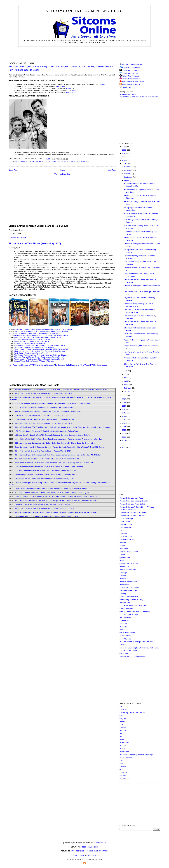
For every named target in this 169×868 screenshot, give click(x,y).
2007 (124, 440)
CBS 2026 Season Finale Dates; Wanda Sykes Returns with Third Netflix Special (45, 471)
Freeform (123, 728)
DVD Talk (123, 627)
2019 (124, 399)
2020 (124, 396)
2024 (124, 153)
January (128, 391)
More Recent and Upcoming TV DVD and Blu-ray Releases (31, 365)
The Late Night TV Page (129, 615)
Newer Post (13, 170)
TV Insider (61, 86)
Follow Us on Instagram (131, 79)
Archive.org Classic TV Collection (132, 713)
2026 (124, 147)
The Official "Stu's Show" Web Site (133, 606)
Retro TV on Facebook (128, 582)
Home (63, 170)
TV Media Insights (126, 609)
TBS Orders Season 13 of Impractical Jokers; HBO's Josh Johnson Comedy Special (47, 516)
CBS (121, 716)
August (127, 180)
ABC (121, 707)
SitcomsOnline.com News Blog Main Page (89, 851)
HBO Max (123, 731)
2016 (124, 409)
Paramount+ (124, 743)
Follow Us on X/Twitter (131, 70)
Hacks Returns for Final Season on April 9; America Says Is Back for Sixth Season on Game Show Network (55, 500)
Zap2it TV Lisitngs (126, 519)
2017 (124, 406)
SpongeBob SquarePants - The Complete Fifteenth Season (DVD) (40, 345)
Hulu (121, 734)
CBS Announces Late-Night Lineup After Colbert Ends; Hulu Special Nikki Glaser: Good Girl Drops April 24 (55, 443)
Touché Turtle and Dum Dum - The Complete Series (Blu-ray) (38, 333)
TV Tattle (123, 576)
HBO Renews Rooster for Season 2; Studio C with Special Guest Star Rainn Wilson (46, 431)
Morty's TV (124, 561)
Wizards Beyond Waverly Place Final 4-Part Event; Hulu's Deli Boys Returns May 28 (47, 459)
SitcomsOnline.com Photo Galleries (133, 504)
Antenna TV (124, 621)
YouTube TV (124, 779)
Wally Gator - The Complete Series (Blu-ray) (31, 353)
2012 (124, 423)
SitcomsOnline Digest (38, 162)
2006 (124, 444)
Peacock (123, 746)
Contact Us (125, 87)
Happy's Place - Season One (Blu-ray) (29, 341)
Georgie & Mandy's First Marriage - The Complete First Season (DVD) (41, 335)
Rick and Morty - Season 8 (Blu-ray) (28, 343)
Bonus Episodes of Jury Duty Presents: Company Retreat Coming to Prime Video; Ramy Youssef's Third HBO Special (59, 447)
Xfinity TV (123, 773)
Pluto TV (123, 749)
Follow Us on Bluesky (130, 73)
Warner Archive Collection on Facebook (135, 612)
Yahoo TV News (126, 522)
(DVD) (59, 337)
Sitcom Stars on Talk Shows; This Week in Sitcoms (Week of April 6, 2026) (43, 451)
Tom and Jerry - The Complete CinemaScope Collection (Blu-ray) (39, 359)
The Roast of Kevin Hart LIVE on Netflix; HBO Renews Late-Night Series (42, 504)
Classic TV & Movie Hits (129, 564)
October (128, 174)
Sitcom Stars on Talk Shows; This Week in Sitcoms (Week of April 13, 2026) (43, 423)
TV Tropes (123, 645)
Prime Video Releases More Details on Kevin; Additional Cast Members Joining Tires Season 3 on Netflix (55, 463)
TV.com (122, 555)
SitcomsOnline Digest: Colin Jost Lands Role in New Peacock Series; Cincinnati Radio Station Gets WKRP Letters (58, 455)
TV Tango (123, 573)
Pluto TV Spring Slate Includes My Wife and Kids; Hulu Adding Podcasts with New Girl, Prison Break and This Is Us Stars (61, 389)
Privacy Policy (78, 855)
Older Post (112, 170)
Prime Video (124, 752)
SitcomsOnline (70, 92)
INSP (121, 630)
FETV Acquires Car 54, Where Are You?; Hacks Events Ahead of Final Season (44, 419)
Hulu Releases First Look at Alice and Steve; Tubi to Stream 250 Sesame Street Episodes (49, 467)
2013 (124, 420)
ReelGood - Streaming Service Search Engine (137, 755)
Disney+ (123, 722)
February (128, 388)
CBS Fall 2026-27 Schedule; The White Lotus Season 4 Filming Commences (44, 407)
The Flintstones (68, 162)
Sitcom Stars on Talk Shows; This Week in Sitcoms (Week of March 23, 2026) (44, 508)
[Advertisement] (84, 54)
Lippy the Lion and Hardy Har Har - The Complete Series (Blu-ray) (40, 351)
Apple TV (123, 710)
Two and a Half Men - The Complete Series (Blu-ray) (34, 347)
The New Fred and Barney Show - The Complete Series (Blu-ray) (39, 357)
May (126, 378)
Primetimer (124, 549)
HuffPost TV (124, 567)
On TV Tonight (125, 653)
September (129, 177)
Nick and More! (125, 603)
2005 (124, 447)
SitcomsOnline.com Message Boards (134, 501)
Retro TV (123, 579)
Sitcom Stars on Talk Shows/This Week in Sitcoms (139, 97)
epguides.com (125, 558)
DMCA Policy (92, 855)
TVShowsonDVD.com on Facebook (133, 513)
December (128, 167)
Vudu (121, 770)
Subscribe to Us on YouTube (133, 82)
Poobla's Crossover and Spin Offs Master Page (137, 642)
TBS (121, 761)
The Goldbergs (83, 162)
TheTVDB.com (125, 639)
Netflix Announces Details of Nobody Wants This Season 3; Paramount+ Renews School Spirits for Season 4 (56, 497)
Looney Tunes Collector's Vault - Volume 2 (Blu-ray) (34, 361)
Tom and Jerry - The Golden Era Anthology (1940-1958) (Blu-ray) (39, 349)
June (126, 374)
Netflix (122, 740)
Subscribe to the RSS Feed (133, 85)
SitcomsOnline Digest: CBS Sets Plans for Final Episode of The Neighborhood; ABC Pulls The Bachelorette (55, 512)
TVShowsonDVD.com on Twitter (132, 516)
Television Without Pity (128, 591)
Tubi (121, 764)
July (126, 371)
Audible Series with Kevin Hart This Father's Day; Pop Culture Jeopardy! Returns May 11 (48, 411)
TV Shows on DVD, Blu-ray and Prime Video (72, 365)
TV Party (123, 594)
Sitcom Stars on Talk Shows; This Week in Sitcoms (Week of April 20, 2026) (43, 393)
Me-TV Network (125, 618)
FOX (121, 725)
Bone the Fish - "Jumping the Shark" (133, 656)
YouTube (123, 776)
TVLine (122, 531)
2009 (124, 433)
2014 (124, 416)
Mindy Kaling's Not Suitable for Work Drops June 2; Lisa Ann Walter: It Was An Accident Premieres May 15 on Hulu (58, 439)
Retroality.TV (124, 585)
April (126, 381)
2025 (124, 150)
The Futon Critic (126, 537)
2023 (124, 157)
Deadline (70, 88)
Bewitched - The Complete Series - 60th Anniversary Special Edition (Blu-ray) (44, 329)
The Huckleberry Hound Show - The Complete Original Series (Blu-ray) (41, 331)
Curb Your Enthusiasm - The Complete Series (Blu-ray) (35, 337)
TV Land (123, 767)
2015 (124, 413)
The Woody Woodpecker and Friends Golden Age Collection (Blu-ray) (41, 355)
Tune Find (123, 624)
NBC (121, 737)
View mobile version (62, 174)
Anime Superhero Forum (129, 597)
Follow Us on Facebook (131, 67)
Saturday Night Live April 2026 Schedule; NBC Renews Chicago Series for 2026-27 (46, 475)
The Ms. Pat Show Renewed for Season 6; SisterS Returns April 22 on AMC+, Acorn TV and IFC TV (53, 489)
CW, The (123, 719)
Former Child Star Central (129, 588)
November (128, 170)
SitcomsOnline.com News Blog (84, 11)
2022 (124, 160)
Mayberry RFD (22, 162)
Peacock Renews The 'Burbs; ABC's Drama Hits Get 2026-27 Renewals (42, 415)
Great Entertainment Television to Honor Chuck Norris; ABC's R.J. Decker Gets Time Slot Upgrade (52, 493)
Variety (102, 84)
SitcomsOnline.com (89, 847)
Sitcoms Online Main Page (131, 65)
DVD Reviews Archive (99, 365)
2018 (124, 403)
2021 (124, 164)
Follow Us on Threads (130, 76)
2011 (124, 427)
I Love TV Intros (126, 636)
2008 (124, 437)
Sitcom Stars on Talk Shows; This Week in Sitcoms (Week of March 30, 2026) (44, 479)
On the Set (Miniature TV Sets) (131, 600)
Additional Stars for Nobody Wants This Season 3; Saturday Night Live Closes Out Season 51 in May (53, 435)
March (127, 385)
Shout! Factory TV (126, 758)
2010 (124, 430)
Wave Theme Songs (127, 633)
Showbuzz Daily (126, 525)
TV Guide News (125, 528)
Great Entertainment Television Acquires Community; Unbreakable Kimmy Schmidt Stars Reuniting (52, 403)
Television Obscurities (128, 570)
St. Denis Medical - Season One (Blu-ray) (30, 339)
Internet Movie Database (129, 552)
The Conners (54, 162)
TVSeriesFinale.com (127, 540)
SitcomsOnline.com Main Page (131, 498)
